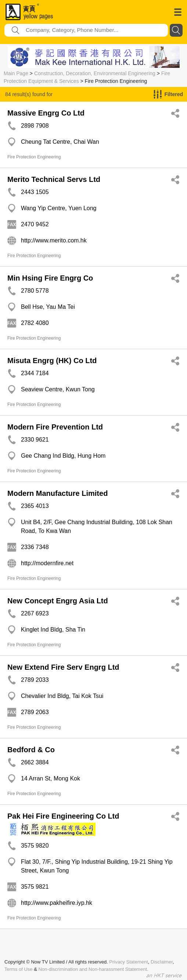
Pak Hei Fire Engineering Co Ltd (63, 816)
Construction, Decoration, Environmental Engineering (95, 73)
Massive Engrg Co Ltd (46, 113)
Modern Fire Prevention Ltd (55, 427)
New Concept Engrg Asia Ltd (58, 601)
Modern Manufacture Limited (57, 493)
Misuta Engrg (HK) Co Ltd (52, 361)
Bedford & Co (31, 750)
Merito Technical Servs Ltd (54, 179)
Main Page (16, 73)
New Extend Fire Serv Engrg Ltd (63, 667)
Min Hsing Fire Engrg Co (50, 278)
